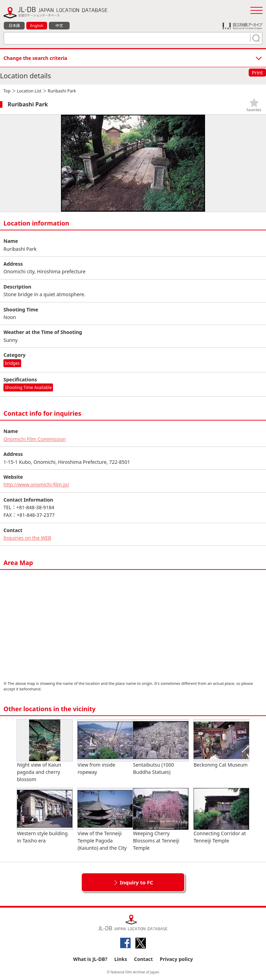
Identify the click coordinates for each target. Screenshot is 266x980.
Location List (29, 91)
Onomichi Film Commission (35, 439)
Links (121, 959)
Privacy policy (176, 959)
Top (7, 91)
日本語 (14, 25)
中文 (59, 25)
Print (257, 73)
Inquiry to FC (136, 882)
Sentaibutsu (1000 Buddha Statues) (161, 747)
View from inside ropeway (105, 747)
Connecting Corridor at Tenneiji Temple (221, 816)
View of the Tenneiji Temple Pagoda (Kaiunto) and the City (105, 820)
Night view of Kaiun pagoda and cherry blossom (45, 751)
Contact (144, 959)
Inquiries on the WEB (27, 538)
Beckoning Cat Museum (221, 744)
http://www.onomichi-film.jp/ (36, 484)
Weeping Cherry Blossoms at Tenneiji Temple (161, 820)
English (37, 25)
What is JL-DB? (90, 959)
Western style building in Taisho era (45, 816)
